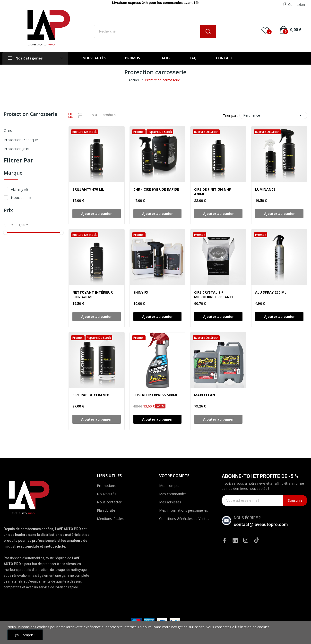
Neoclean (21, 197)
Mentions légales (110, 519)
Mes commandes (173, 494)
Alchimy (19, 189)
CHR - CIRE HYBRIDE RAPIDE (156, 189)
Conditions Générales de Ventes (184, 519)
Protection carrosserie (30, 114)
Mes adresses (170, 502)
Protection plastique (21, 140)
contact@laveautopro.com (261, 524)
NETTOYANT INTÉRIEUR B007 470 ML (93, 295)
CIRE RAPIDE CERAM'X (91, 395)
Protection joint (17, 149)
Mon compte (169, 486)
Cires (8, 130)
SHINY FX (141, 292)
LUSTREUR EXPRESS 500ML (156, 395)
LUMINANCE (265, 189)
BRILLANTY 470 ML (88, 189)
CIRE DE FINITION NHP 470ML (213, 192)
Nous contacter (109, 502)
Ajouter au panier (157, 317)
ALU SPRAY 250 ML (271, 292)
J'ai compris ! (25, 635)
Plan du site (106, 510)
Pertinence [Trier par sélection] (273, 115)
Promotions (106, 486)
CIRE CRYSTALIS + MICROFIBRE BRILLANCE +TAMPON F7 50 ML (214, 295)
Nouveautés (107, 494)
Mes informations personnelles (184, 510)
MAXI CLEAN (205, 395)
